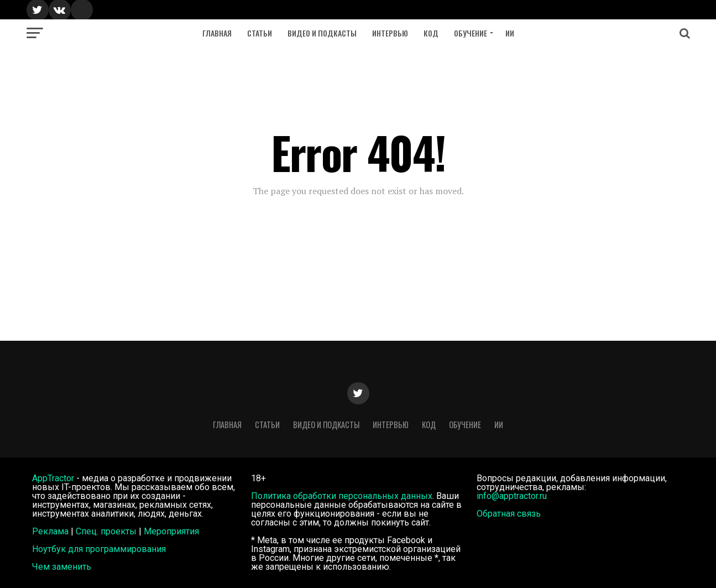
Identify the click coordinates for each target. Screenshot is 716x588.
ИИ (510, 33)
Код (431, 33)
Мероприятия (171, 531)
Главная (217, 33)
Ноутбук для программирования (99, 549)
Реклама (50, 531)
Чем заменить (62, 567)
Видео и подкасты (322, 33)
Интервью (390, 33)
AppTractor (53, 478)
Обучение (471, 33)
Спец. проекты (106, 531)
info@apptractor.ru (512, 496)
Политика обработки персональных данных (342, 496)
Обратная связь (509, 514)
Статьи (260, 33)
